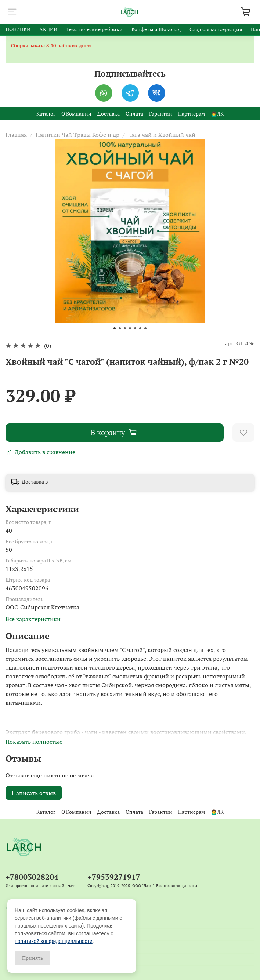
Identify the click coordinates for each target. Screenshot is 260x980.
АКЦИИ (48, 29)
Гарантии (161, 114)
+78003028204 (32, 877)
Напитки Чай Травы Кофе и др (77, 135)
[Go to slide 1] (115, 328)
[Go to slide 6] (140, 328)
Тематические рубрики (94, 29)
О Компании (76, 114)
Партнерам (192, 114)
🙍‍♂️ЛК (217, 114)
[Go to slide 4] (130, 328)
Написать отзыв (34, 793)
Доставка (109, 114)
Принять (32, 958)
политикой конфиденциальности (54, 941)
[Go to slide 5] (135, 328)
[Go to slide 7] (145, 328)
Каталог (46, 114)
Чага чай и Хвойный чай (162, 135)
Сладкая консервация (216, 29)
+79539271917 (114, 877)
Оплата (134, 114)
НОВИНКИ (18, 29)
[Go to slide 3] (125, 328)
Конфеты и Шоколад (156, 29)
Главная (16, 135)
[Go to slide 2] (120, 328)
